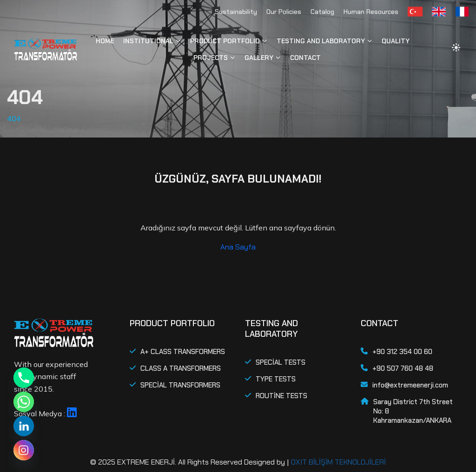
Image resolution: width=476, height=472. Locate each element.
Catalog (322, 12)
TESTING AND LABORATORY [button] (321, 41)
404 (14, 119)
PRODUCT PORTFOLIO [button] (225, 41)
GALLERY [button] (259, 58)
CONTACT (305, 58)
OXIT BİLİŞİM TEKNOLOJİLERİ (338, 462)
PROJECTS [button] (211, 58)
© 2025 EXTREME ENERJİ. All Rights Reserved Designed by (188, 462)
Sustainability (236, 12)
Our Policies (284, 12)
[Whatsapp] (24, 402)
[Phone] (24, 378)
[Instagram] (24, 450)
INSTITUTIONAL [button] (148, 41)
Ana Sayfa (238, 247)
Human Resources (371, 12)
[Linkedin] (24, 426)
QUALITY (396, 41)
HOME (105, 41)
